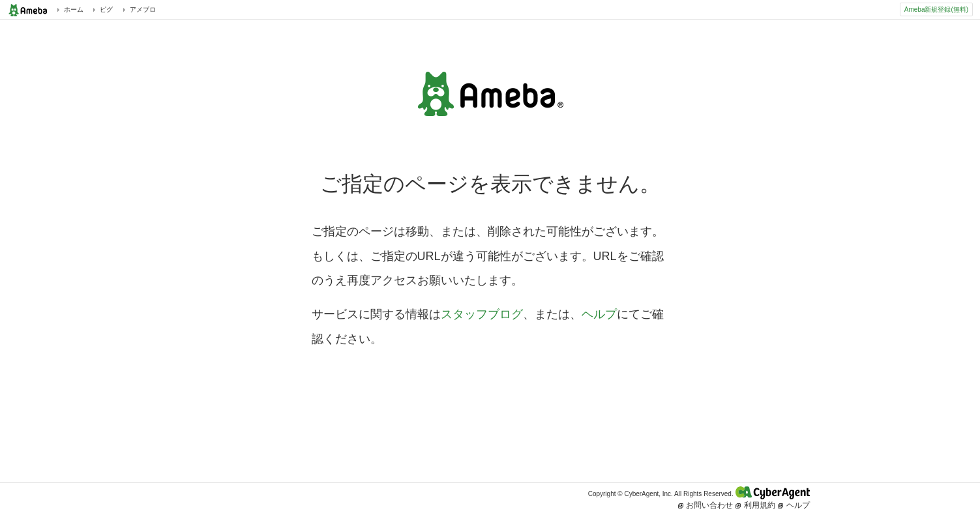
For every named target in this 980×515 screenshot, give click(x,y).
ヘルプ (599, 314)
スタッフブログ (482, 314)
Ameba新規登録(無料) (936, 9)
